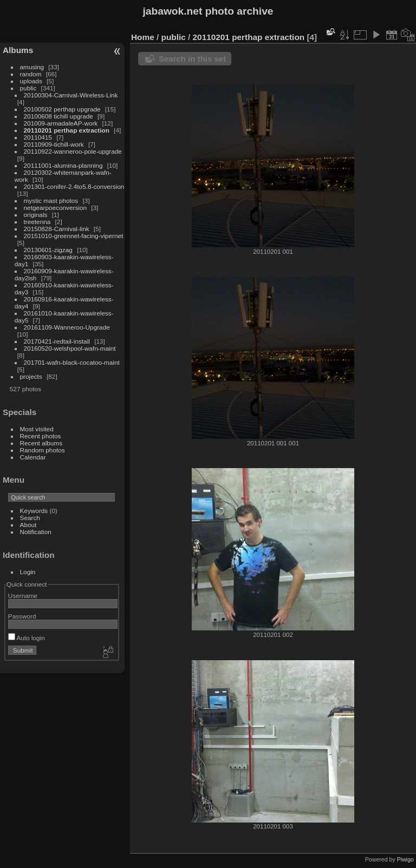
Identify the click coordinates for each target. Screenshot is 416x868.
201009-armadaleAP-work (61, 123)
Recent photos (41, 436)
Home (143, 37)
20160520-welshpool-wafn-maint (70, 348)
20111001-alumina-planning (63, 165)
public (28, 88)
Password (22, 616)
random (31, 74)
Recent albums (41, 443)
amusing (32, 67)
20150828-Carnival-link (57, 229)
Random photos (43, 450)
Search (30, 518)
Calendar (33, 457)
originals (36, 215)
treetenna (37, 222)
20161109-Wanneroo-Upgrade (67, 327)
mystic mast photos (51, 200)
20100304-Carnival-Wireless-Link (71, 95)
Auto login (27, 638)
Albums (18, 50)
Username (23, 596)
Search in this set (192, 59)
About (28, 525)
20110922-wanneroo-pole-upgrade (73, 151)
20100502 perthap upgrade (62, 109)
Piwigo (405, 859)
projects (31, 376)
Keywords (34, 511)
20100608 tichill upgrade (58, 116)
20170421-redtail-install (57, 341)
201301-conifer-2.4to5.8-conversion (74, 186)
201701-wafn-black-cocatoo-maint (72, 362)
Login (28, 572)
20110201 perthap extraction (67, 130)
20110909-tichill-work (54, 144)
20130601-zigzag (48, 250)
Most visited (37, 429)
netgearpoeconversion (55, 208)
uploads (31, 81)
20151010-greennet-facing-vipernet (74, 236)
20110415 (38, 137)
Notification (36, 532)
